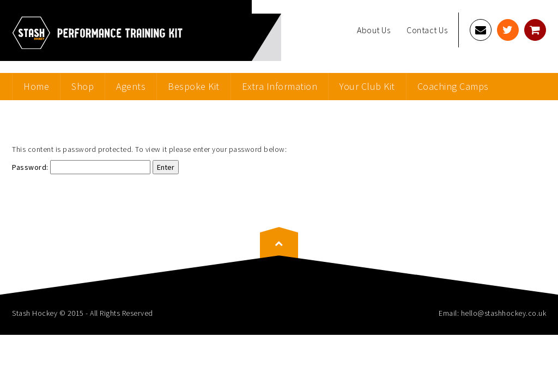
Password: (81, 167)
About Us (374, 30)
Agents (131, 86)
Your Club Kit (367, 86)
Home (36, 86)
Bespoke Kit (194, 86)
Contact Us (427, 30)
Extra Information (280, 86)
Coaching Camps (453, 86)
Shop (83, 86)
